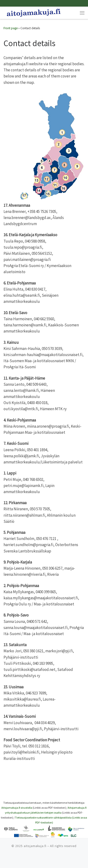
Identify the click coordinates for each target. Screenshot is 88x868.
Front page (11, 28)
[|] (34, 12)
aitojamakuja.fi (35, 846)
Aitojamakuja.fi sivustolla (17, 808)
